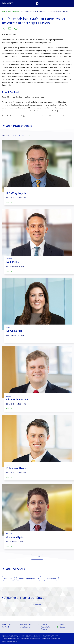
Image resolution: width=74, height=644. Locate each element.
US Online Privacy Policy (26, 635)
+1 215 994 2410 (20, 404)
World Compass (25, 624)
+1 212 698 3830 (19, 335)
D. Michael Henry (16, 468)
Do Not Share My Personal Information (52, 638)
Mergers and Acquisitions (29, 578)
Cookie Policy (37, 635)
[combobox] (21, 135)
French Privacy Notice (48, 637)
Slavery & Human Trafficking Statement (30, 638)
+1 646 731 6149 (19, 267)
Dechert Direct (7, 624)
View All (37, 557)
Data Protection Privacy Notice (50, 635)
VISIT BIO (9, 202)
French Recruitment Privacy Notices (10, 638)
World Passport (25, 627)
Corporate (8, 578)
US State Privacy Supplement (33, 637)
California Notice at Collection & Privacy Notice (13, 637)
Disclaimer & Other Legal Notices (9, 635)
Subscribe (37, 605)
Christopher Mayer (17, 400)
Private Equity (51, 578)
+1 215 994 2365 (20, 198)
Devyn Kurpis (14, 331)
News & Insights (13, 12)
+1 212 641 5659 (19, 542)
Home (4, 12)
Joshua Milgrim (15, 537)
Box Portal (5, 627)
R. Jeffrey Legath (16, 193)
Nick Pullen (13, 262)
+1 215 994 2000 (21, 473)
